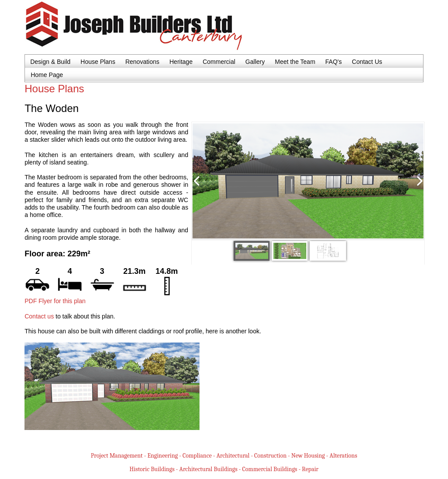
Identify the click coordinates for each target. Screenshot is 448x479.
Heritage (181, 62)
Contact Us (367, 62)
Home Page (47, 75)
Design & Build (50, 62)
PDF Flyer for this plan (55, 301)
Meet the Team (295, 62)
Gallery (255, 62)
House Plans (98, 62)
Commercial (219, 62)
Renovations (142, 62)
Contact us (39, 316)
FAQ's (334, 62)
